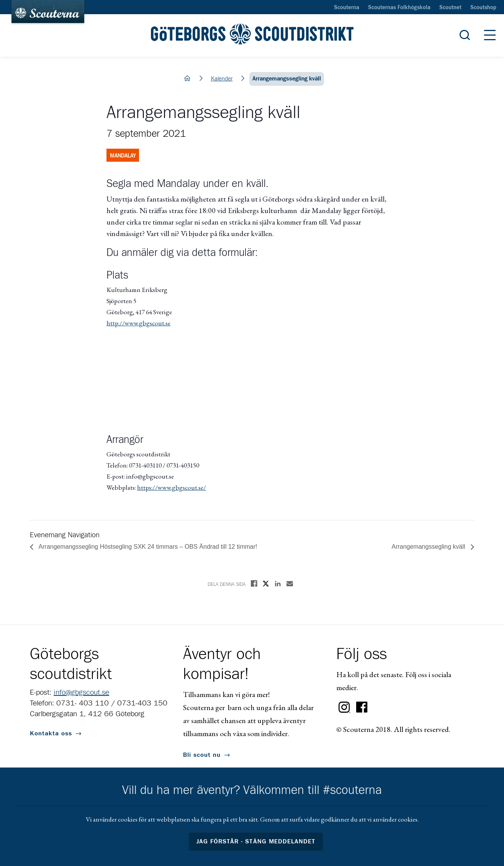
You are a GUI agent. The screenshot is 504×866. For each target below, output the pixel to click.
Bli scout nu (202, 755)
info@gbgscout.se (81, 692)
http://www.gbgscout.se (138, 323)
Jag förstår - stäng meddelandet (256, 841)
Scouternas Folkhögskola (399, 8)
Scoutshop (483, 8)
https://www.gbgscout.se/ (172, 487)
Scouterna (347, 8)
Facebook (362, 707)
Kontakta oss (51, 733)
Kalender (222, 79)
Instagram (344, 707)
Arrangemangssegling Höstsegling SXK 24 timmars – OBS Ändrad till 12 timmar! (147, 547)
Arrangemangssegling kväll (429, 547)
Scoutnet (450, 8)
